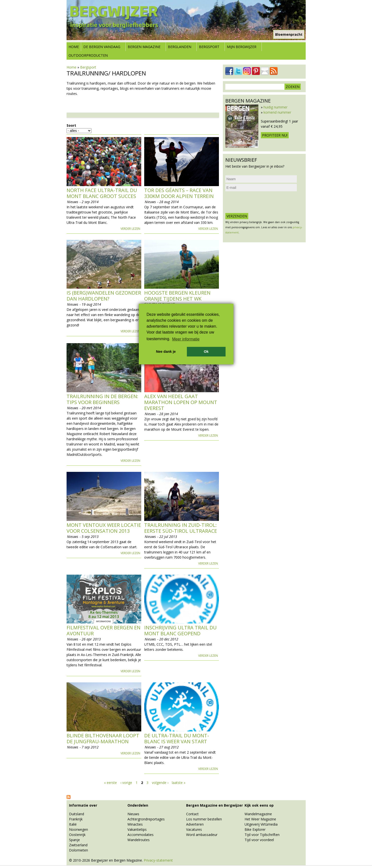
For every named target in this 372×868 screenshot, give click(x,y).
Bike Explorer (255, 829)
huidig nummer (275, 107)
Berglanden (180, 47)
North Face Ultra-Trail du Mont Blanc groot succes (102, 193)
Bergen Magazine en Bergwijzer (214, 805)
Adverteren (195, 824)
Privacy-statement (158, 860)
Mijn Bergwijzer (242, 47)
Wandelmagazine (258, 814)
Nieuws (133, 814)
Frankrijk (76, 819)
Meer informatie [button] (186, 339)
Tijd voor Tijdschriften (262, 835)
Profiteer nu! (275, 135)
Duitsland (77, 814)
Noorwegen (79, 829)
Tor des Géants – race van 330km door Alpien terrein (179, 193)
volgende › (160, 783)
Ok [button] (206, 352)
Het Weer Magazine (260, 819)
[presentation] (263, 202)
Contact (192, 814)
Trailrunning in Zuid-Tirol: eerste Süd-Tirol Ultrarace (181, 528)
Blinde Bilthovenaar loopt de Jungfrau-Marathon (103, 738)
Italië (73, 824)
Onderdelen (138, 805)
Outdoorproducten (88, 55)
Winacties (135, 824)
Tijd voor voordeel (259, 840)
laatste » (179, 783)
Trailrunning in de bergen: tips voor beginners (102, 399)
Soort (71, 125)
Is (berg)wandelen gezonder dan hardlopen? (104, 296)
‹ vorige (126, 783)
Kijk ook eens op (259, 805)
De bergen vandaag (102, 47)
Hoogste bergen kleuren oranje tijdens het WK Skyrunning (177, 299)
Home (74, 47)
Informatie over (83, 805)
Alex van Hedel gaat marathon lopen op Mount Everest (181, 402)
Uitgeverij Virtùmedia (261, 824)
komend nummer (277, 112)
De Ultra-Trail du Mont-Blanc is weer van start (177, 738)
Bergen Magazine (144, 47)
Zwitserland (78, 845)
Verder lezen (130, 229)
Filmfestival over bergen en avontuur (104, 630)
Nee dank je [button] (166, 352)
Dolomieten (79, 850)
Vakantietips (137, 829)
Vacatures (194, 829)
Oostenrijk (77, 835)
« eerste (110, 783)
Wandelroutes (139, 840)
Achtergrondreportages (146, 819)
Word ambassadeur (202, 835)
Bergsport (209, 47)
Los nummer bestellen (204, 819)
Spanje (74, 840)
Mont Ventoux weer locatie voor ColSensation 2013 (104, 528)
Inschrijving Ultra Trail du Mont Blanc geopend (180, 630)
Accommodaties (141, 835)
